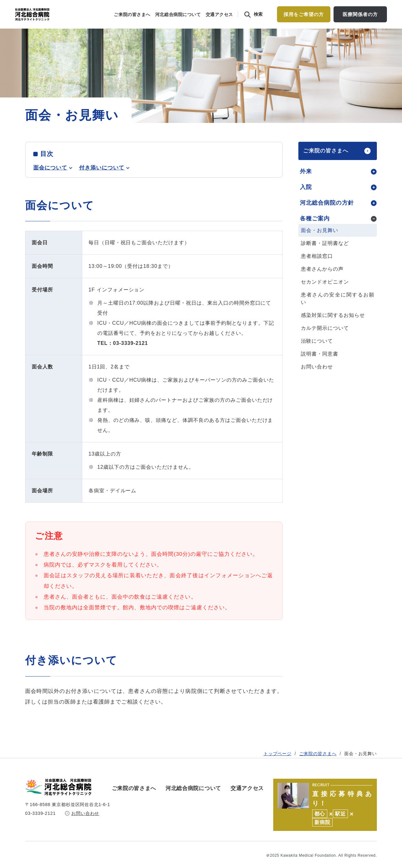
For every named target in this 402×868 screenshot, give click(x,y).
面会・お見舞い (320, 243)
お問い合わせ (317, 380)
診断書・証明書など (325, 256)
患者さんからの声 (322, 282)
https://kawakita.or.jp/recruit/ (325, 799)
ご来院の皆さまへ (132, 14)
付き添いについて (102, 181)
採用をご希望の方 (304, 14)
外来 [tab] (306, 184)
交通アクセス (219, 14)
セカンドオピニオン (325, 295)
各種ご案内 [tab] (315, 231)
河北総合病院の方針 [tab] (327, 216)
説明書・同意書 (320, 367)
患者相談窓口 (317, 269)
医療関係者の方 (360, 14)
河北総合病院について (178, 14)
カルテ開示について (325, 341)
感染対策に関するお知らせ (333, 328)
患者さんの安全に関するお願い (338, 311)
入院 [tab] (306, 200)
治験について (317, 354)
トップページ (277, 131)
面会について (50, 181)
